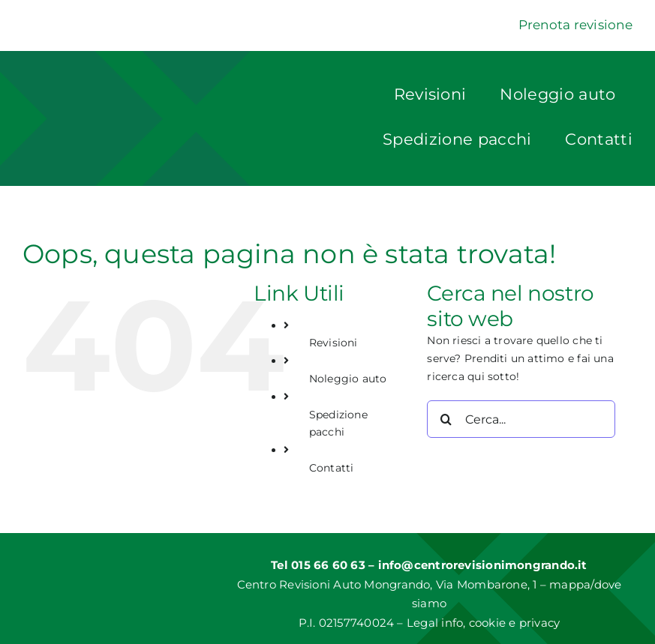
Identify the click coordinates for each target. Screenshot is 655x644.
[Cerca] (446, 419)
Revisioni (334, 343)
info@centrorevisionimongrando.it (483, 565)
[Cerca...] (521, 419)
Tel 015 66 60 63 (320, 565)
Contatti (332, 468)
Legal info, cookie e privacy (483, 623)
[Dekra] (60, 19)
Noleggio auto (348, 379)
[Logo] (137, 95)
